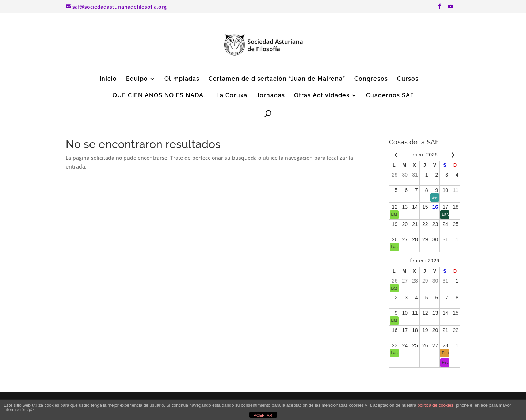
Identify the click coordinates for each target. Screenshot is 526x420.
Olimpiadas (182, 79)
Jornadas (271, 96)
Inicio (108, 79)
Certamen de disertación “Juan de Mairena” (277, 79)
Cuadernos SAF (390, 96)
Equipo (137, 79)
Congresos (371, 79)
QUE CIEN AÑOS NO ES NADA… (160, 96)
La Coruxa (232, 96)
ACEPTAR (263, 415)
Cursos (408, 79)
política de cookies (436, 405)
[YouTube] (451, 9)
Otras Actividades (322, 96)
